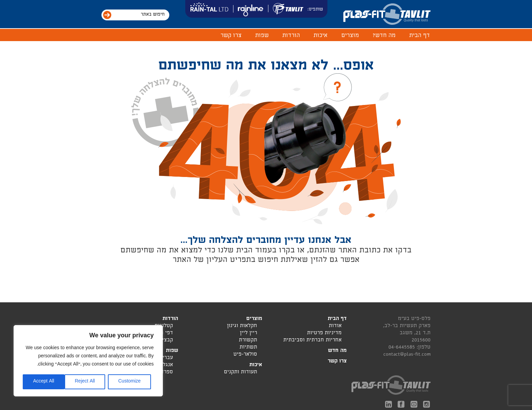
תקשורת (248, 341)
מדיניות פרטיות (324, 333)
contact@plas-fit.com (407, 354)
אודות (335, 326)
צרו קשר (231, 36)
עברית (166, 358)
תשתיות (248, 348)
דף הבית (420, 36)
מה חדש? (384, 36)
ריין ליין (249, 333)
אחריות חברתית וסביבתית (312, 341)
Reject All (85, 382)
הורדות (291, 36)
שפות (262, 36)
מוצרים (350, 36)
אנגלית (165, 365)
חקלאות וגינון (242, 326)
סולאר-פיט (245, 355)
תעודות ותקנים (241, 372)
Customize (129, 382)
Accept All (43, 382)
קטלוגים (164, 326)
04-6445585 (402, 348)
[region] (88, 361)
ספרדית (164, 372)
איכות (321, 36)
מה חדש (337, 351)
